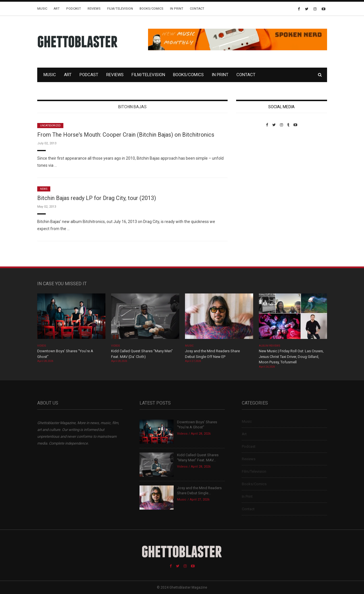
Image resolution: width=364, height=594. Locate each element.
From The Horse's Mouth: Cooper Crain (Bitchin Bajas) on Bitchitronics (126, 135)
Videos (42, 346)
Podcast (74, 9)
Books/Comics (151, 9)
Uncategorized (50, 126)
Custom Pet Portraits (253, 166)
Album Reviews (270, 346)
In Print (177, 9)
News (44, 189)
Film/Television (120, 9)
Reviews (94, 9)
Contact (197, 9)
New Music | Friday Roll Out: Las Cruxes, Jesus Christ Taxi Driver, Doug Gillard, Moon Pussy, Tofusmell (291, 357)
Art (57, 9)
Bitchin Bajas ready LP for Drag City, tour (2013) (97, 198)
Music (42, 9)
